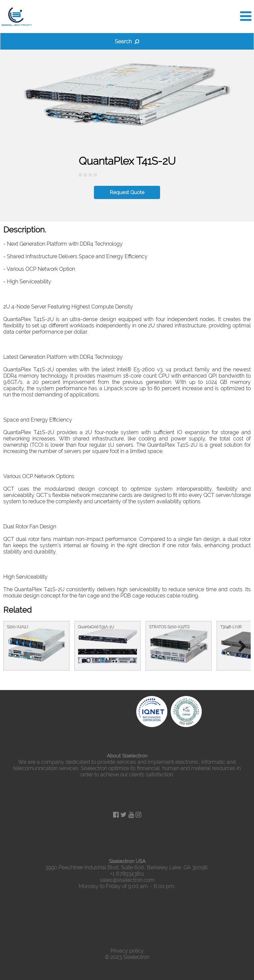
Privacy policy (127, 951)
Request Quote (127, 192)
